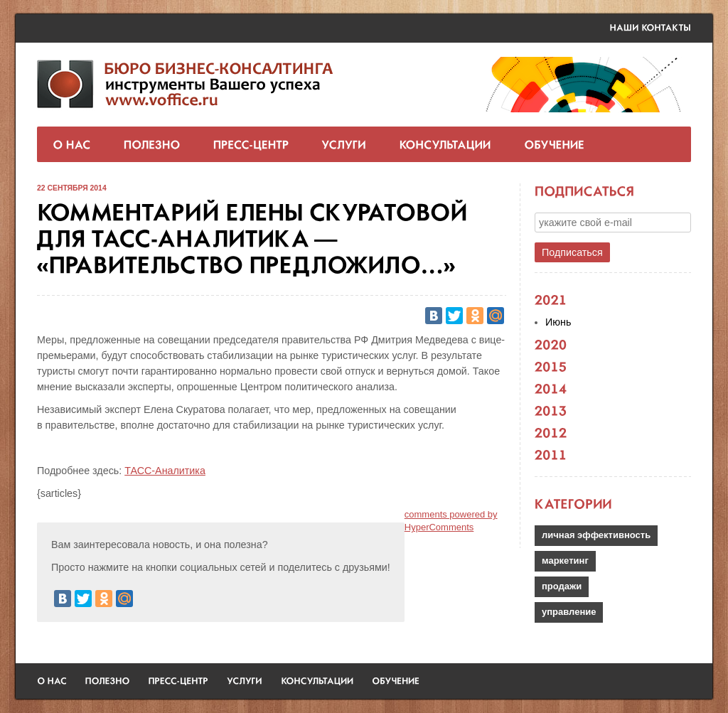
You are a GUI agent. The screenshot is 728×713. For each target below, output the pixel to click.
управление (569, 612)
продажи (562, 586)
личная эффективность (596, 535)
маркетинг (565, 561)
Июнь (558, 322)
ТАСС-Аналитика (165, 471)
